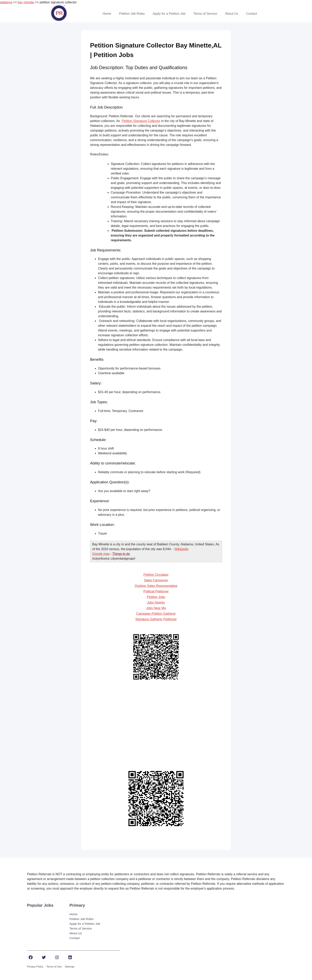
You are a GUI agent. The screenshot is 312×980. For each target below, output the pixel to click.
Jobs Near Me (156, 608)
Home (107, 14)
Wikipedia (181, 549)
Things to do (121, 554)
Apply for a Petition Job (169, 14)
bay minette (26, 2)
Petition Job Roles (132, 14)
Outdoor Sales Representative (156, 586)
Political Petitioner (156, 591)
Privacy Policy (35, 967)
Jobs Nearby (156, 602)
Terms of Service (205, 14)
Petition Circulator (156, 575)
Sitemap (70, 967)
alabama (6, 2)
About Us (232, 14)
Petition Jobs (156, 597)
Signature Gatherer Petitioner (156, 619)
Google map (101, 554)
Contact (252, 14)
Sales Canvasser (156, 580)
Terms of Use (54, 967)
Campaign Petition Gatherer (156, 614)
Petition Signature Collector (141, 121)
